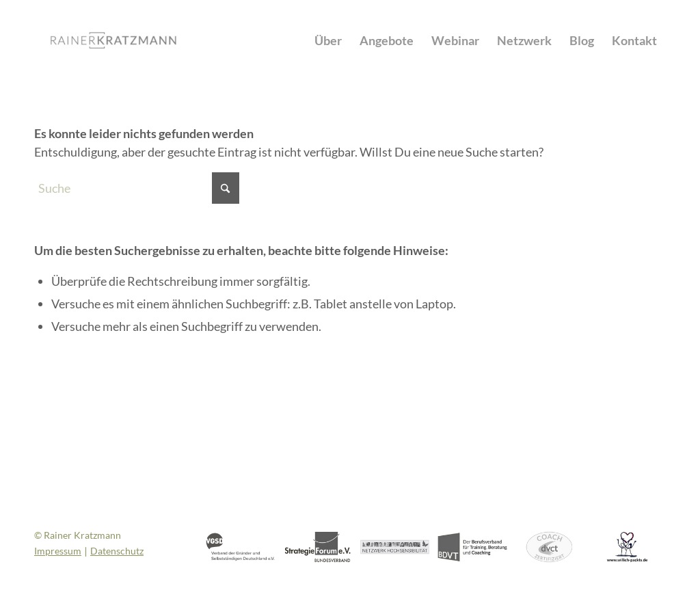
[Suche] (137, 188)
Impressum (58, 551)
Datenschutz (117, 551)
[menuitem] (328, 40)
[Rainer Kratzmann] (113, 40)
